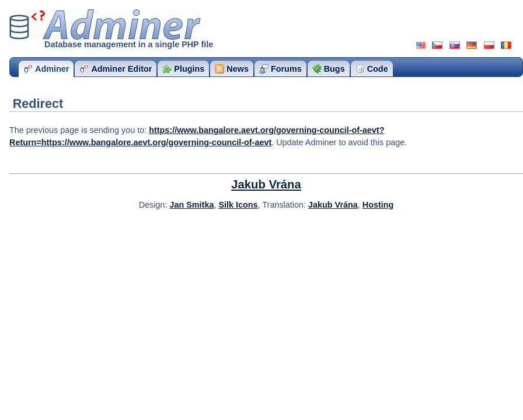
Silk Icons (238, 205)
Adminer (105, 24)
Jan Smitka (191, 205)
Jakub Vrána (266, 184)
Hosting (378, 205)
